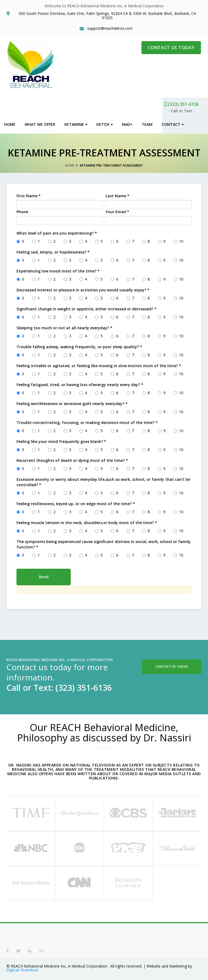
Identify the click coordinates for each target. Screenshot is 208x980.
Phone (22, 211)
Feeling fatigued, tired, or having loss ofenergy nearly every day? (80, 384)
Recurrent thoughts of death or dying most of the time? (72, 459)
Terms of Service (146, 975)
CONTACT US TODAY (172, 48)
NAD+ (130, 123)
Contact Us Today (172, 665)
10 (178, 240)
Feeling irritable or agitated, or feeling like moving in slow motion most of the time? (99, 365)
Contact (173, 123)
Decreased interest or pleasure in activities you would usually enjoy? (83, 289)
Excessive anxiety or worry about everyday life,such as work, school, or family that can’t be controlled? (103, 481)
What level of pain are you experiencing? (57, 232)
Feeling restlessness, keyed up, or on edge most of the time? (76, 503)
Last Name (118, 195)
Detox (105, 123)
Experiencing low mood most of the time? (58, 270)
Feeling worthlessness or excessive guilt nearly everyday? (72, 402)
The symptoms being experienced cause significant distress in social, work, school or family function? (104, 543)
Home (12, 123)
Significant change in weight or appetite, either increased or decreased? (87, 308)
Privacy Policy (110, 975)
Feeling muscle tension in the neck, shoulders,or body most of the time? (87, 522)
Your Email (117, 211)
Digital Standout (22, 964)
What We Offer (42, 123)
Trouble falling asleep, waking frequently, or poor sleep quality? (79, 346)
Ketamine (77, 123)
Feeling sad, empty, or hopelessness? (53, 251)
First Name (29, 195)
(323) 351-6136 (184, 103)
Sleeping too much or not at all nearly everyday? (64, 327)
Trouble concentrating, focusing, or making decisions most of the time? (87, 421)
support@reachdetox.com (110, 29)
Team (149, 123)
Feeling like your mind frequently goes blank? (61, 440)
